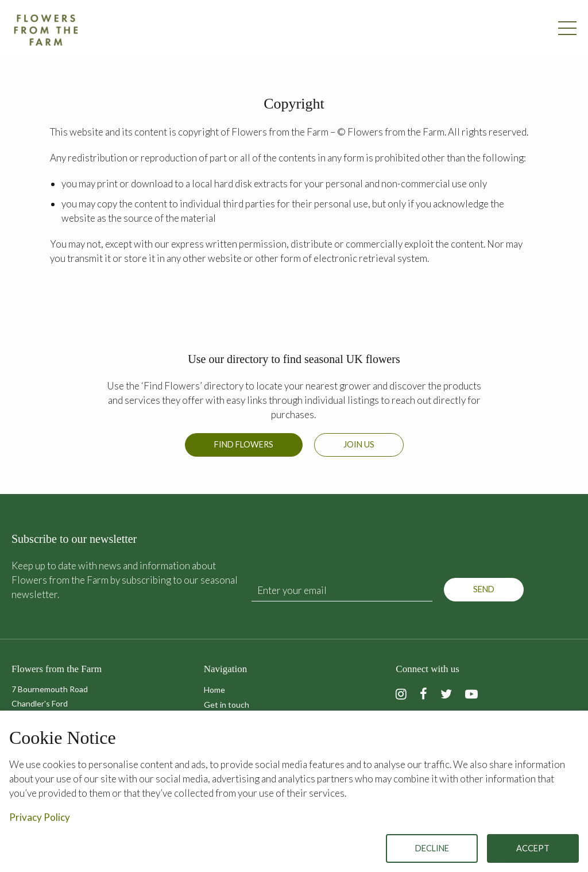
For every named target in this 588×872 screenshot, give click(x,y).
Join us (359, 444)
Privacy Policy (40, 817)
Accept (533, 848)
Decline (432, 848)
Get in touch (227, 705)
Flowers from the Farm (46, 30)
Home (214, 690)
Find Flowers (244, 444)
